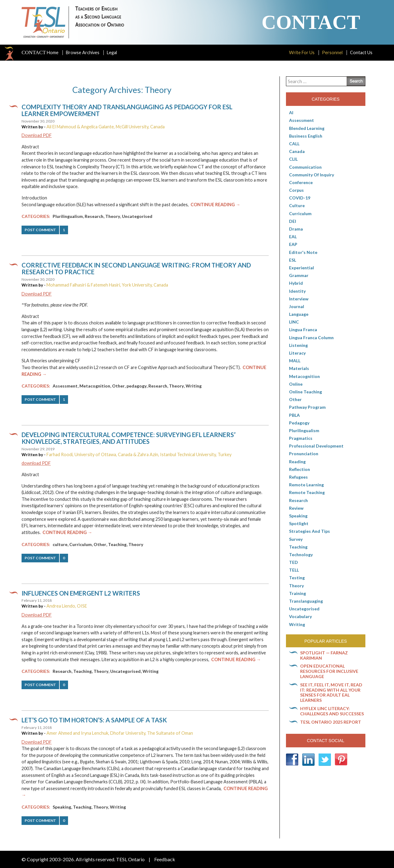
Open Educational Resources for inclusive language (329, 671)
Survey (296, 539)
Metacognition (95, 386)
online (296, 384)
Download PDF (37, 135)
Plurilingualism (68, 216)
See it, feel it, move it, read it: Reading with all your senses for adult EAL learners (331, 692)
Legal (112, 52)
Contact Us (361, 52)
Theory (113, 216)
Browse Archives (83, 52)
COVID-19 (300, 198)
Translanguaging (306, 601)
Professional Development (316, 446)
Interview (299, 299)
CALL (294, 144)
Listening (298, 345)
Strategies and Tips (310, 531)
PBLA (294, 415)
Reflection (300, 469)
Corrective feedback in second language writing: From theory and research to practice (136, 268)
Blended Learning (307, 128)
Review (296, 508)
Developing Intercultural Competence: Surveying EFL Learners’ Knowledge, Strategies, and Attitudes (129, 438)
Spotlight (299, 523)
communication (305, 167)
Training (298, 593)
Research (94, 216)
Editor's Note (303, 252)
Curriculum (80, 544)
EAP (293, 244)
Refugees (298, 477)
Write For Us (302, 52)
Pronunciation (304, 454)
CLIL (293, 159)
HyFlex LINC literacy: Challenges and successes (332, 711)
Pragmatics (301, 438)
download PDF (36, 463)
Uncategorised (137, 216)
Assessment (65, 386)
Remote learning (306, 485)
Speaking (62, 807)
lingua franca (303, 330)
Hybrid (296, 283)
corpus (296, 190)
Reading (297, 462)
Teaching (117, 544)
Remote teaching (307, 492)
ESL (293, 260)
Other (118, 386)
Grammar (299, 275)
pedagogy (137, 386)
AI (291, 113)
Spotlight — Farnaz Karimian (324, 655)
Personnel (332, 52)
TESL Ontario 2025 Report (331, 722)
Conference (301, 182)
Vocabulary (300, 616)
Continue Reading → (215, 205)
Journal (297, 306)
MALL (295, 361)
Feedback (165, 859)
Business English (306, 136)
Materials (299, 368)
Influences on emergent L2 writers (81, 593)
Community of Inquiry (312, 175)
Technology (301, 555)
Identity (297, 291)
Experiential (302, 268)
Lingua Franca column (311, 338)
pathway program (307, 407)
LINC (294, 322)
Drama (296, 229)
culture (60, 544)
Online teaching (306, 392)
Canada (297, 151)
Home (40, 53)
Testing (297, 578)
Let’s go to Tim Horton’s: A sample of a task (94, 720)
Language (299, 314)
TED (293, 562)
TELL (294, 570)
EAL (293, 237)
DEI (293, 221)
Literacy (297, 353)
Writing (194, 386)
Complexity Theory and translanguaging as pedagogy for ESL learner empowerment (127, 110)
